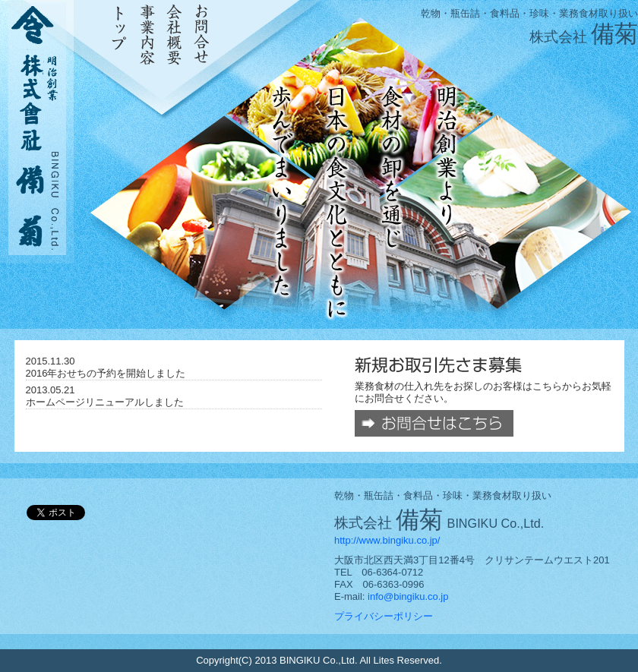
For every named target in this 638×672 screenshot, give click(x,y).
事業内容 (147, 35)
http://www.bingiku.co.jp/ (387, 540)
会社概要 (174, 35)
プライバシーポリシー (384, 616)
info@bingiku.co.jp (408, 596)
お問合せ (202, 35)
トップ (120, 35)
